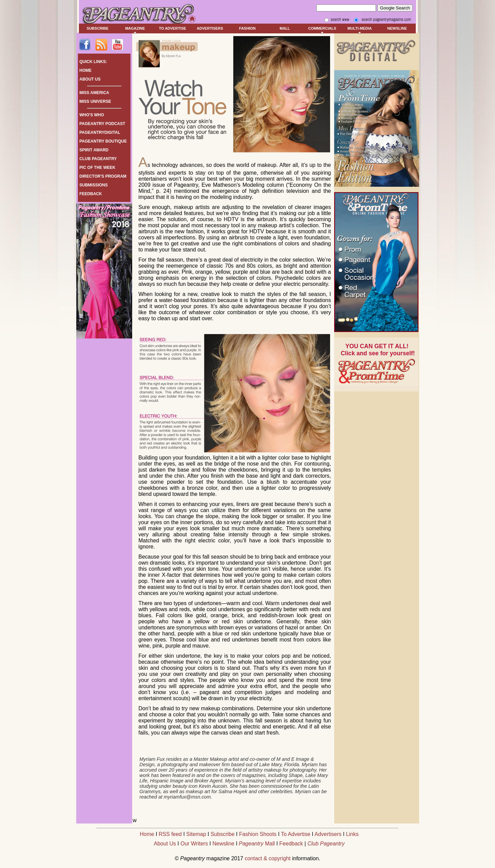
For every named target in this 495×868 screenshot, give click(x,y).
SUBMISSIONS (94, 185)
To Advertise (296, 834)
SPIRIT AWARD (94, 150)
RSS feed (170, 834)
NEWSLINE (397, 28)
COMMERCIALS (322, 28)
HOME (86, 70)
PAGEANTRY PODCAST (103, 124)
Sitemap (196, 834)
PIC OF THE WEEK (98, 168)
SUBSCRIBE (98, 28)
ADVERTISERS (210, 28)
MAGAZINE (135, 28)
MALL (285, 28)
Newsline (223, 844)
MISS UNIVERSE (95, 101)
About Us (165, 844)
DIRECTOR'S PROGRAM (103, 176)
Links (352, 834)
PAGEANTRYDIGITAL (100, 132)
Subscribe (222, 834)
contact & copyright (268, 858)
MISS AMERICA (94, 93)
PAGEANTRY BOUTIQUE (103, 141)
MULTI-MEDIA (360, 28)
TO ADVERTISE (172, 28)
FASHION (247, 28)
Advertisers (328, 834)
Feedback (291, 844)
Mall (257, 844)
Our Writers (194, 844)
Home (147, 834)
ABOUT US (90, 79)
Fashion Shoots (258, 834)
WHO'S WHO (92, 115)
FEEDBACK (91, 194)
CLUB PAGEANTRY (98, 159)
